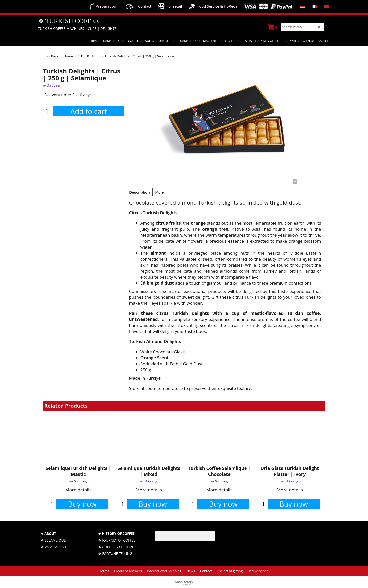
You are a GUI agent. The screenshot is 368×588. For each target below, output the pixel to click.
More (160, 192)
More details (78, 490)
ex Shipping (52, 85)
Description (140, 192)
